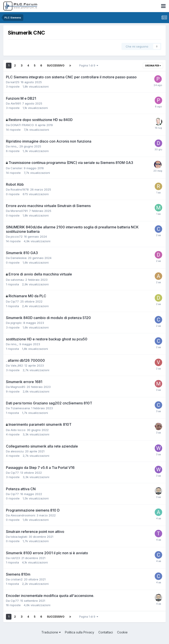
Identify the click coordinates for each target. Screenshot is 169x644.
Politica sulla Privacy (80, 632)
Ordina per (153, 66)
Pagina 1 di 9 (89, 65)
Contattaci (106, 632)
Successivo (56, 65)
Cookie (122, 632)
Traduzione (51, 632)
